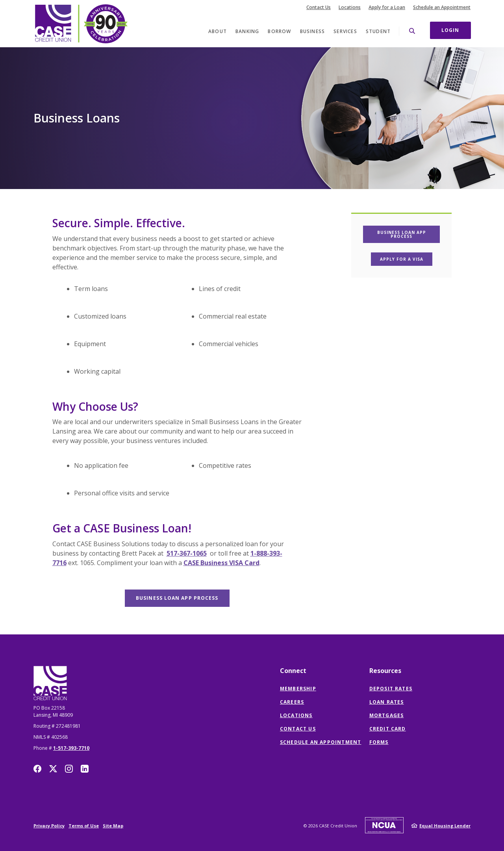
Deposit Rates (391, 689)
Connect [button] (293, 671)
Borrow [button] (279, 31)
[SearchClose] (412, 31)
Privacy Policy (49, 826)
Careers (292, 702)
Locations (350, 7)
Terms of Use (84, 826)
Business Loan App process (409, 234)
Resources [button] (385, 671)
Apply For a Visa (406, 259)
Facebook (37, 769)
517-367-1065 (187, 553)
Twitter (53, 769)
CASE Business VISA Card (221, 563)
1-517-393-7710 (71, 748)
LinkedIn (85, 769)
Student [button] (378, 31)
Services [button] (345, 31)
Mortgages (387, 715)
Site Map (113, 826)
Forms (379, 742)
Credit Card (388, 729)
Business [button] (313, 31)
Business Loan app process (183, 598)
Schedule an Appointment (442, 7)
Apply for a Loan (387, 7)
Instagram (69, 769)
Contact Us (319, 7)
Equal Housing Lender (445, 826)
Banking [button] (247, 31)
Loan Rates (387, 702)
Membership (298, 689)
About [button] (218, 31)
